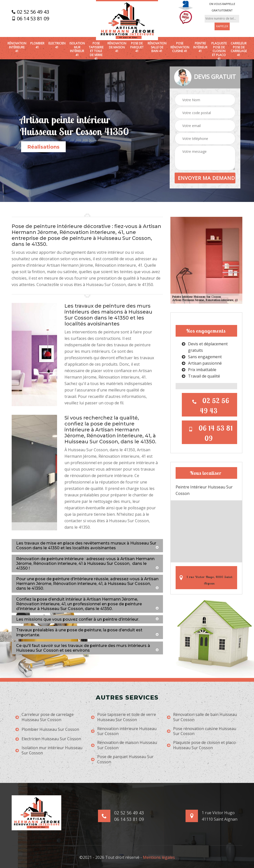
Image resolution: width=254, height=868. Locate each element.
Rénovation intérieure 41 (17, 47)
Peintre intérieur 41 (200, 47)
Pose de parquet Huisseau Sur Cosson (122, 759)
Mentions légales (159, 857)
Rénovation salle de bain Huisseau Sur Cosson (202, 717)
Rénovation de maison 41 (117, 47)
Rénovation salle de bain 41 (157, 47)
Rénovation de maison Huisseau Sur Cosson (124, 745)
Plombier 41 (37, 45)
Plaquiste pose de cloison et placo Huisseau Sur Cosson (201, 745)
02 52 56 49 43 (30, 12)
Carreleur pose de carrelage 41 (239, 49)
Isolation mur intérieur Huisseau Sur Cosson (49, 750)
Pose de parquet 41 (137, 47)
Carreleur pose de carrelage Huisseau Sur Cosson (45, 717)
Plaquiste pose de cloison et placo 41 (219, 51)
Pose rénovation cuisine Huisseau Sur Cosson (202, 731)
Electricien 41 (57, 45)
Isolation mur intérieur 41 (77, 49)
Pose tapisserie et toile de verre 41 (96, 51)
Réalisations (43, 147)
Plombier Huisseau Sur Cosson (47, 729)
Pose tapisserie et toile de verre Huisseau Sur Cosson (124, 717)
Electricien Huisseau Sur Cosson (48, 739)
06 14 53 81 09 (30, 19)
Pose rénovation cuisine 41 (180, 47)
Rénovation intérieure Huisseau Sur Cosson (124, 731)
